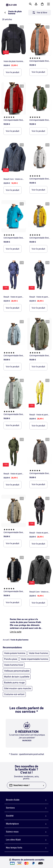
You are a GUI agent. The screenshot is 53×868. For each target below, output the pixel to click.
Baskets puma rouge (14, 683)
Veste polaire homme (15, 653)
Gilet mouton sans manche (18, 688)
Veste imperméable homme (34, 659)
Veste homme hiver (14, 665)
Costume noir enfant (14, 694)
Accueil (6, 640)
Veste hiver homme (38, 653)
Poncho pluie (11, 659)
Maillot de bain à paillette (17, 677)
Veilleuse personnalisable (17, 671)
